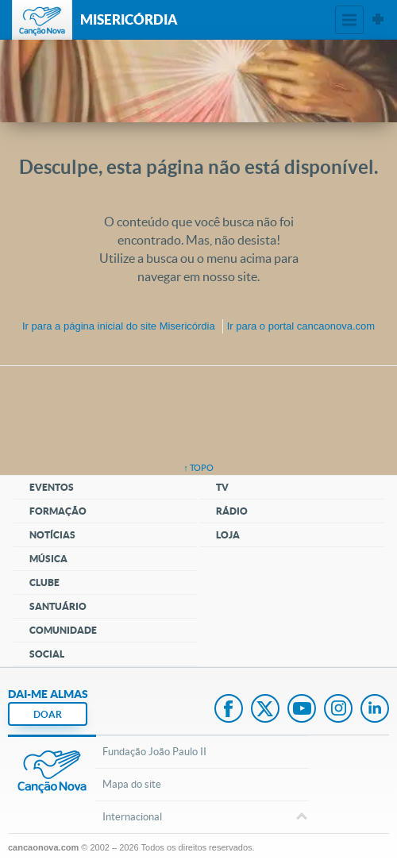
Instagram (338, 710)
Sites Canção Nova (378, 20)
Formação (58, 511)
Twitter (265, 710)
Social (47, 654)
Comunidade (63, 630)
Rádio (232, 511)
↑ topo (198, 468)
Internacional (202, 818)
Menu (349, 20)
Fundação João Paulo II (154, 752)
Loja (228, 535)
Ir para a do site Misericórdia (119, 326)
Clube (44, 583)
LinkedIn (375, 710)
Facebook (229, 710)
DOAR (48, 714)
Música (48, 559)
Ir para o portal (301, 326)
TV (222, 487)
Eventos (52, 487)
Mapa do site (132, 784)
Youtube (302, 710)
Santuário (58, 606)
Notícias (52, 535)
